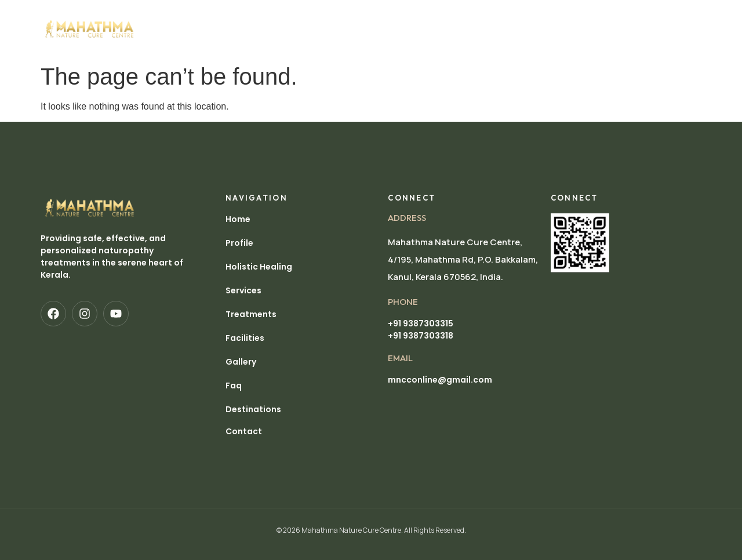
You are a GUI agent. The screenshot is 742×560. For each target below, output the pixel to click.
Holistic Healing (278, 16)
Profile (211, 16)
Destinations (186, 42)
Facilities (469, 16)
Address (407, 218)
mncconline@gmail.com (440, 380)
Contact (244, 431)
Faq (234, 386)
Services (348, 16)
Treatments (408, 16)
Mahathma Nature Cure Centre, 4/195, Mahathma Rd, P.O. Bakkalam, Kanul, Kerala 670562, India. (463, 259)
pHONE (403, 302)
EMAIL (400, 358)
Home (168, 16)
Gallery (521, 16)
